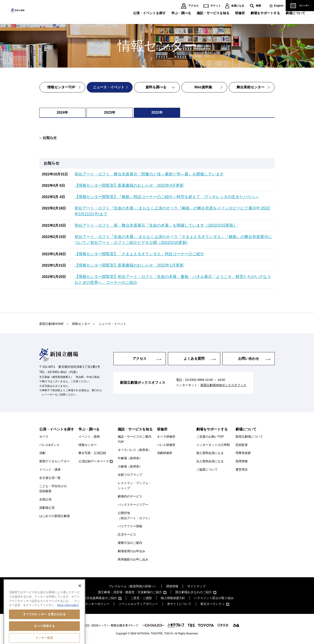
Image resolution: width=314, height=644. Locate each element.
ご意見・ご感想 (141, 598)
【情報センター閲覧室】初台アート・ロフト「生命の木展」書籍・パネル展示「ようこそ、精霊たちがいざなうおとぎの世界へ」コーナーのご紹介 (173, 280)
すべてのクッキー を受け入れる (44, 632)
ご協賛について (207, 469)
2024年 (62, 112)
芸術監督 (242, 445)
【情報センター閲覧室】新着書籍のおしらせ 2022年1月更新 (129, 265)
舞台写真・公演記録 (92, 453)
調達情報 (172, 586)
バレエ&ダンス (49, 445)
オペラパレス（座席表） (135, 450)
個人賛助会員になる (210, 453)
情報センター (88, 445)
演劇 (42, 453)
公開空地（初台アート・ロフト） (135, 516)
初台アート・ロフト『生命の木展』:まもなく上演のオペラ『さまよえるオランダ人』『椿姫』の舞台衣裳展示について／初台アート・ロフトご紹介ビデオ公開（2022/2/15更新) (173, 240)
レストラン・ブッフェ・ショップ (135, 486)
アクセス (193, 6)
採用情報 (242, 461)
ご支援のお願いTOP (210, 437)
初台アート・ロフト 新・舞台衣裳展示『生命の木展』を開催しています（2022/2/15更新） (156, 225)
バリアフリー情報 (130, 526)
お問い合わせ (249, 359)
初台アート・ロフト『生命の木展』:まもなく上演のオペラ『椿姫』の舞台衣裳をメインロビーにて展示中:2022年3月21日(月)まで (172, 211)
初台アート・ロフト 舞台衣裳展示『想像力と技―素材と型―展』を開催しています (149, 174)
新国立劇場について (249, 437)
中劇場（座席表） (130, 458)
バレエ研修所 (166, 445)
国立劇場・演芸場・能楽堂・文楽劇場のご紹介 (130, 592)
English (279, 6)
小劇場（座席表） (130, 466)
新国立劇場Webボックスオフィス (223, 385)
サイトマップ (196, 586)
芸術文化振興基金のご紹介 (99, 598)
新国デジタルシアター (55, 461)
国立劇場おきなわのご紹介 (194, 592)
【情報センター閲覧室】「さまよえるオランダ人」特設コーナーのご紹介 (139, 254)
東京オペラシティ (213, 604)
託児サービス (127, 534)
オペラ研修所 (166, 437)
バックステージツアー (133, 505)
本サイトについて (179, 604)
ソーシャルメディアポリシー (138, 604)
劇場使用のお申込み (131, 551)
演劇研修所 (165, 453)
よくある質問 (194, 359)
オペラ (44, 437)
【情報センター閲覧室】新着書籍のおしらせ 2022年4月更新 (129, 185)
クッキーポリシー (97, 604)
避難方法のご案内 (130, 543)
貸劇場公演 (47, 508)
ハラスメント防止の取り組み (214, 598)
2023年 (110, 112)
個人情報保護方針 (173, 598)
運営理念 (242, 469)
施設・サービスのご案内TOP (135, 439)
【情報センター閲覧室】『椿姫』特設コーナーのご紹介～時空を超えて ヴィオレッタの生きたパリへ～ (167, 197)
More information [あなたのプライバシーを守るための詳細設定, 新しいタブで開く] (68, 623)
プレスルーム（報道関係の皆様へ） (133, 586)
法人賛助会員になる (210, 461)
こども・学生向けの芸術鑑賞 (53, 489)
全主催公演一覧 (50, 478)
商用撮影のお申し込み (133, 559)
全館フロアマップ (130, 475)
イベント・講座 (50, 469)
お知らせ (50, 138)
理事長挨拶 (243, 453)
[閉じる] (80, 604)
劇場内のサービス (130, 496)
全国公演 (45, 499)
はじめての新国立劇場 (55, 516)
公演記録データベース (94, 461)
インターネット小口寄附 (213, 445)
